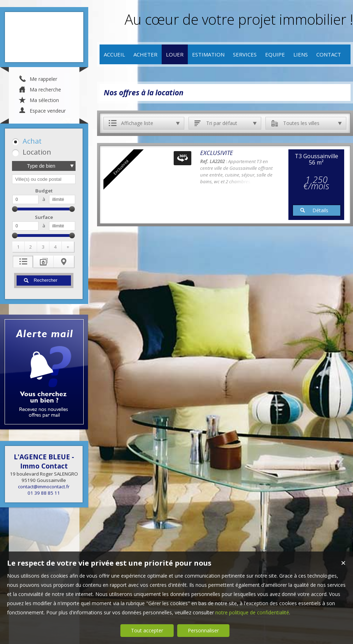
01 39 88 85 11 (44, 493)
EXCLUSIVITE (217, 153)
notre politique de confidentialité (252, 612)
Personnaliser (203, 630)
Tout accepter (147, 630)
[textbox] (44, 179)
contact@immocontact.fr (44, 487)
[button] (43, 141)
